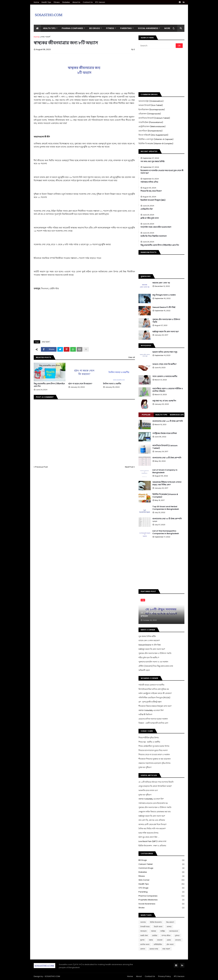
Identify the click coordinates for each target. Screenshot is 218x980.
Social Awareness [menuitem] (148, 28)
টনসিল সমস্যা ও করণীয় (112, 384)
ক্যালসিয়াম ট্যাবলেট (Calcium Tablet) (154, 118)
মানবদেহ (178, 940)
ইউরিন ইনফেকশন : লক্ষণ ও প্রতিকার (152, 846)
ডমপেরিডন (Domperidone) (150, 131)
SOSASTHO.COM (52, 976)
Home (36, 2)
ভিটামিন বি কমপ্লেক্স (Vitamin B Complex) (165, 496)
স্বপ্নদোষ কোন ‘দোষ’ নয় (161, 283)
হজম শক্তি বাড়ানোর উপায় (148, 833)
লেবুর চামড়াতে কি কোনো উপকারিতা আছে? (155, 786)
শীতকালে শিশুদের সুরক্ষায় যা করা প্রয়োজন (155, 759)
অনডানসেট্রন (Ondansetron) (151, 101)
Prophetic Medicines (161, 900)
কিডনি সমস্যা (158, 927)
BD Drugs (161, 860)
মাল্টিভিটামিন (158, 944)
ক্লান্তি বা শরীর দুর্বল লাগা (150, 218)
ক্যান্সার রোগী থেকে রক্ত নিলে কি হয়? (152, 824)
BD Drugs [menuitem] (95, 28)
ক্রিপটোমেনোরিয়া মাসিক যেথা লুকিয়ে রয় (154, 689)
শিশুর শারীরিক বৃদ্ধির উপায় (149, 738)
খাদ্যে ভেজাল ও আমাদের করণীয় (165, 376)
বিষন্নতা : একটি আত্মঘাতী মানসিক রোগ (153, 723)
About (139, 976)
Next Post (129, 467)
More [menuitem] (167, 28)
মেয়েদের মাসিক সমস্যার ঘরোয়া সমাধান (153, 719)
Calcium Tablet (161, 864)
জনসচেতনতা (174, 931)
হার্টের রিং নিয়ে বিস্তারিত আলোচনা (154, 236)
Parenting (161, 892)
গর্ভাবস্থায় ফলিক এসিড (149, 182)
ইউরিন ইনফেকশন (156, 922)
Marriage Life (177, 415)
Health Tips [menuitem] (49, 28)
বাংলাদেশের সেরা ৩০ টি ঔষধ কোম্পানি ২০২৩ (167, 520)
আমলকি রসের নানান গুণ (148, 790)
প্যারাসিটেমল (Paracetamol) (151, 122)
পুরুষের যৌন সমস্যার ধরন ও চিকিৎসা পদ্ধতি (166, 321)
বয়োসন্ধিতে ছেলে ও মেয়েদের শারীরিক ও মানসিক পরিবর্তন (168, 390)
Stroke (161, 908)
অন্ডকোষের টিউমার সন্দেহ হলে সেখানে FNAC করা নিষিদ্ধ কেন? (167, 483)
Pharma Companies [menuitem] (72, 28)
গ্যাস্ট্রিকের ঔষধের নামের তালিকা (165, 433)
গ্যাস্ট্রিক (163, 931)
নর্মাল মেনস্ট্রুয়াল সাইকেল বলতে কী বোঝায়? (155, 693)
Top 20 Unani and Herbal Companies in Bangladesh (166, 508)
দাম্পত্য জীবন (166, 936)
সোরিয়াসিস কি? (147, 209)
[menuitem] (37, 28)
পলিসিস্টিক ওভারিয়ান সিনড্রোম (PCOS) (154, 698)
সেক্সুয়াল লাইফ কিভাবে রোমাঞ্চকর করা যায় (155, 812)
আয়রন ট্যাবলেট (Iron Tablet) (151, 105)
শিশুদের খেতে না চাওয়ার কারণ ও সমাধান (154, 755)
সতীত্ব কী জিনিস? (145, 715)
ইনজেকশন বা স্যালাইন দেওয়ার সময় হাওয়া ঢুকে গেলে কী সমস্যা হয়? (162, 172)
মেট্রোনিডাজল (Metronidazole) (152, 126)
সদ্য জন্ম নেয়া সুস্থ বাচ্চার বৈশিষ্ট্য (153, 162)
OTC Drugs (161, 888)
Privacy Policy (164, 976)
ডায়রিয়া (155, 936)
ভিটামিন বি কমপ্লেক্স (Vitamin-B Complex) (156, 144)
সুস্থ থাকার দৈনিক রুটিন (147, 636)
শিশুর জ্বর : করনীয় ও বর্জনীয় (149, 742)
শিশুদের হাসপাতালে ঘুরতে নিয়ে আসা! (153, 750)
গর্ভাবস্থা (153, 931)
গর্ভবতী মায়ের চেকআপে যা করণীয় (151, 685)
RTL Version (100, 2)
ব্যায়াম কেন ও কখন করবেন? (149, 640)
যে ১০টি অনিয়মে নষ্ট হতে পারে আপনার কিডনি (156, 782)
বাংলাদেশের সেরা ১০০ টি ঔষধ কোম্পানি (168, 421)
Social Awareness (161, 904)
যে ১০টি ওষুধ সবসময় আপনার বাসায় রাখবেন (158, 614)
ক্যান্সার (169, 927)
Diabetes (66, 2)
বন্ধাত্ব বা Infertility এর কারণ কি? (151, 710)
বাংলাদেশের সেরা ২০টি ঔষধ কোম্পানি (167, 458)
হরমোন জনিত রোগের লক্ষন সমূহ (165, 352)
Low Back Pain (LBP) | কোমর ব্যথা (152, 841)
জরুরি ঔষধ (144, 936)
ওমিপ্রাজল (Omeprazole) (150, 114)
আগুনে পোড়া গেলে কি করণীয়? (165, 364)
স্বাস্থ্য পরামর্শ (46, 37)
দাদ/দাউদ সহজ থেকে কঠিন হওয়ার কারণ (156, 227)
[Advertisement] (132, 12)
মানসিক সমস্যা (145, 944)
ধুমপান (142, 940)
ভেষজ (169, 940)
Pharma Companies (161, 896)
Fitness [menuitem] (110, 28)
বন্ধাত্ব (151, 940)
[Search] (157, 46)
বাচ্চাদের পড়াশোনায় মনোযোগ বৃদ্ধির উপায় (154, 763)
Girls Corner (161, 880)
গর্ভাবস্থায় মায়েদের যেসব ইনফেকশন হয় (153, 803)
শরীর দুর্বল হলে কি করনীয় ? (149, 658)
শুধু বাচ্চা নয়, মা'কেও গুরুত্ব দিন (164, 401)
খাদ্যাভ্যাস (143, 931)
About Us (76, 2)
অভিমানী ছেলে (144, 670)
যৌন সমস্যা (170, 944)
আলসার (143, 922)
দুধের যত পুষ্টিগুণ (145, 767)
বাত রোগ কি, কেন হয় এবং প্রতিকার (152, 820)
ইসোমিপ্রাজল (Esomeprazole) (152, 110)
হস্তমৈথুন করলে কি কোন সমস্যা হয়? (166, 332)
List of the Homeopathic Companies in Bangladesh (166, 532)
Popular (146, 415)
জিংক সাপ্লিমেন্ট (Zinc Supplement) (153, 135)
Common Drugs (161, 868)
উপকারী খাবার (145, 927)
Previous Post (41, 467)
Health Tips (46, 2)
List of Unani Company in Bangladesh (165, 471)
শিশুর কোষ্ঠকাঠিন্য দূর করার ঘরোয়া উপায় (154, 746)
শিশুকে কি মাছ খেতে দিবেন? (151, 191)
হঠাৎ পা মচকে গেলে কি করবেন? (80, 384)
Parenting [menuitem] (126, 28)
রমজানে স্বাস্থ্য (154, 949)
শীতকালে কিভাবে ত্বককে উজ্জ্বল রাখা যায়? (155, 706)
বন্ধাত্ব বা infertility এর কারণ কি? (151, 799)
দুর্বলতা (177, 936)
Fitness (57, 2)
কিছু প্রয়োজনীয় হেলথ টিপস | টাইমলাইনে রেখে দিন (49, 385)
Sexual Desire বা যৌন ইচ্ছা (164, 307)
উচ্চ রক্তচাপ (170, 922)
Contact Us (88, 2)
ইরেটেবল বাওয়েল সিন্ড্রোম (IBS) (153, 200)
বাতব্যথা (160, 940)
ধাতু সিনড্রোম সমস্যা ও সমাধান (164, 295)
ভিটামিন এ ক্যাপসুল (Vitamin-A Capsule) (156, 139)
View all (132, 357)
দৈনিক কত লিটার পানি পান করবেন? (152, 829)
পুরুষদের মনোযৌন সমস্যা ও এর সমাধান (153, 662)
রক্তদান (143, 949)
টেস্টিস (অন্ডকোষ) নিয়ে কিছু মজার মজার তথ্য (156, 666)
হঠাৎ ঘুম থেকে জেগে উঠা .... (149, 837)
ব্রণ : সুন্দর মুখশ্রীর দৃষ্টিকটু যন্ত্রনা (150, 702)
